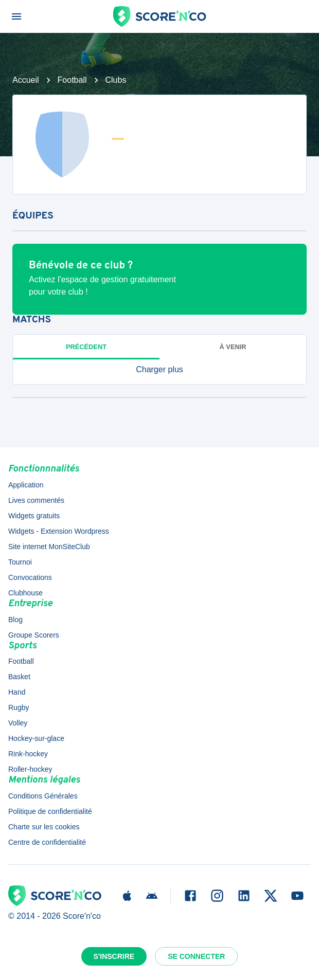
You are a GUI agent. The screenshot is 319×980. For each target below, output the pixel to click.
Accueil (26, 80)
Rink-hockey (28, 754)
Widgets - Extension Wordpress (59, 531)
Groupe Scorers (34, 635)
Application (26, 485)
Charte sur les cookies (44, 827)
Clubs (116, 80)
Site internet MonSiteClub (49, 547)
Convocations (30, 577)
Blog (15, 620)
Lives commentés (36, 500)
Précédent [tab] (86, 347)
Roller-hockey (30, 769)
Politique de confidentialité (50, 811)
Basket (19, 677)
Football (72, 80)
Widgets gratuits (34, 516)
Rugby (19, 707)
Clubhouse (25, 593)
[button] (159, 370)
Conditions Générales (43, 796)
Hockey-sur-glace (36, 738)
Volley (18, 723)
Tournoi (20, 562)
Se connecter (196, 956)
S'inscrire (114, 956)
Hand (17, 692)
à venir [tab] (233, 347)
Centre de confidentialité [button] (47, 842)
